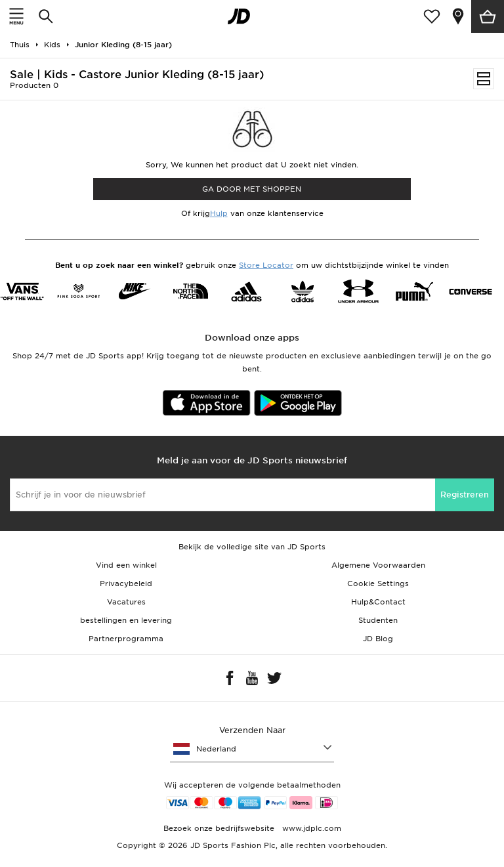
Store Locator (266, 265)
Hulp (219, 213)
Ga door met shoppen (252, 189)
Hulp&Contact (378, 602)
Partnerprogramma (126, 639)
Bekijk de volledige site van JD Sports (252, 547)
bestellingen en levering (126, 620)
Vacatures (126, 602)
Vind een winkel (126, 565)
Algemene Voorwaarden (378, 565)
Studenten (378, 620)
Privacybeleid (126, 583)
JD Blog (378, 639)
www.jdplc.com (310, 828)
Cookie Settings (378, 583)
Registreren (465, 495)
